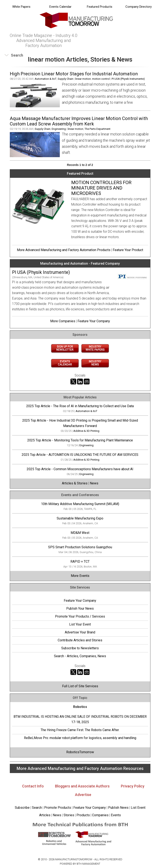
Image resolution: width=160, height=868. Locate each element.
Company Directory (139, 7)
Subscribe (22, 808)
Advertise (83, 795)
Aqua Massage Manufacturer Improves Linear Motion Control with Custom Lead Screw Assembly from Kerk (79, 121)
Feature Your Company (94, 321)
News (94, 483)
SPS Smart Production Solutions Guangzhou (80, 547)
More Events (80, 576)
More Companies (63, 321)
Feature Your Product (128, 250)
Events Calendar (60, 7)
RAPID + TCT (80, 562)
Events (115, 815)
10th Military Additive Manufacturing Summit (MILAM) (80, 504)
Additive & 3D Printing (86, 431)
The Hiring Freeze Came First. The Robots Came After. (80, 730)
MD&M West (80, 533)
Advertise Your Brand (80, 632)
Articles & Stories (75, 483)
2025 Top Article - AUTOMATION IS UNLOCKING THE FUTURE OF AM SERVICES (80, 455)
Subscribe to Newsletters (80, 648)
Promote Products (58, 808)
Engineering (59, 129)
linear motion (83, 79)
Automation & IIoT (46, 79)
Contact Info (33, 786)
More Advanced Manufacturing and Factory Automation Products (64, 250)
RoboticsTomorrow (80, 752)
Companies (100, 815)
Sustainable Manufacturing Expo (80, 518)
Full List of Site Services (80, 686)
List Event (138, 808)
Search (37, 808)
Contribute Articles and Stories (80, 640)
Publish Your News (80, 608)
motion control (101, 79)
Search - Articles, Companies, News (80, 656)
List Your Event (80, 624)
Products (83, 815)
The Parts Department (97, 129)
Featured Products (100, 7)
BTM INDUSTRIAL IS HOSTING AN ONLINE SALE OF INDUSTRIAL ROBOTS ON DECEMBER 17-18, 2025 (80, 719)
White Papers (21, 7)
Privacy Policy (133, 786)
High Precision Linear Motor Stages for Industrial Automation (74, 74)
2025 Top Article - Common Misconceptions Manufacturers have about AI (80, 469)
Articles (45, 815)
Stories (69, 815)
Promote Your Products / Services (80, 616)
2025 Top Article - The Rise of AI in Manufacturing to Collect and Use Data (80, 406)
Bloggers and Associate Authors (82, 786)
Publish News (118, 808)
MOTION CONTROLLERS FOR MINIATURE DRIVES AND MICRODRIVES (101, 188)
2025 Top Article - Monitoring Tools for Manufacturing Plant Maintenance (80, 440)
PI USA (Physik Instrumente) (128, 79)
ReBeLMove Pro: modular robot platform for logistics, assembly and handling (80, 738)
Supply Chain (66, 79)
